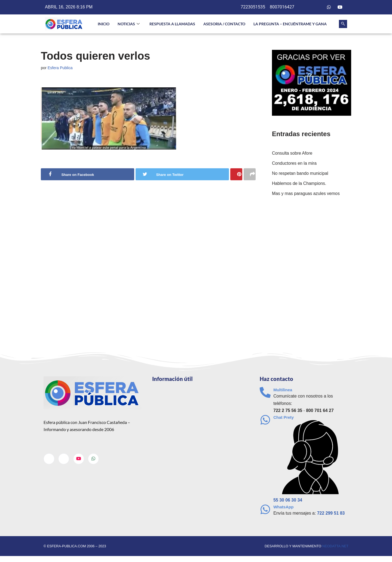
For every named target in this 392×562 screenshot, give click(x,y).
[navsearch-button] (343, 24)
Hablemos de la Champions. (299, 184)
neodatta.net (335, 546)
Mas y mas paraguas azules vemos (306, 194)
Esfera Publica (60, 68)
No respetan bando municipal (300, 174)
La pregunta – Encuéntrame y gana (290, 24)
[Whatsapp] (329, 7)
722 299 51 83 (331, 514)
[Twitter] (318, 7)
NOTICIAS (129, 24)
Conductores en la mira (294, 164)
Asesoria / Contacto (224, 24)
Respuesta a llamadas (172, 24)
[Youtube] (340, 7)
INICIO (104, 24)
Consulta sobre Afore (292, 153)
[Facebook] (307, 7)
